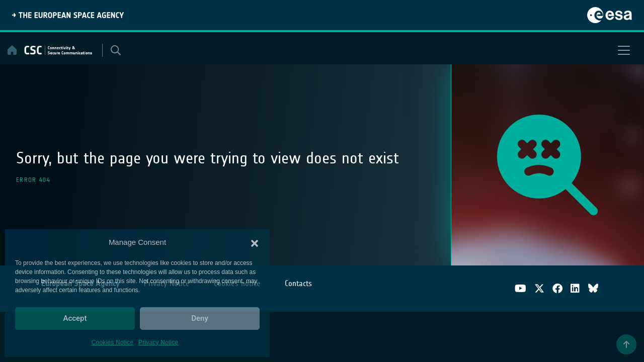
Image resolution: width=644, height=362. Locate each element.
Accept (75, 318)
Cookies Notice (112, 342)
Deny (200, 318)
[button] (255, 242)
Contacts (298, 283)
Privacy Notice (158, 342)
